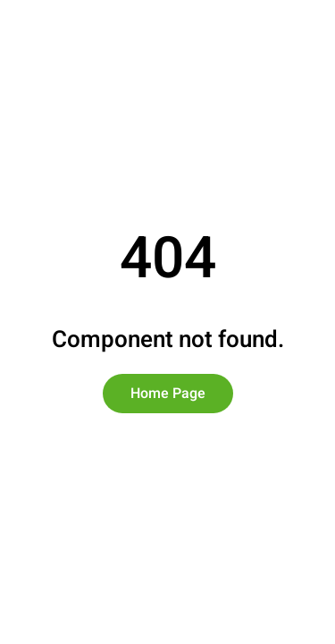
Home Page (168, 394)
